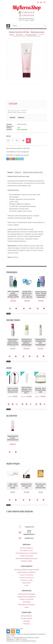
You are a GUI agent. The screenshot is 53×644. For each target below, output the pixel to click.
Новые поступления (26, 599)
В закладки (23, 141)
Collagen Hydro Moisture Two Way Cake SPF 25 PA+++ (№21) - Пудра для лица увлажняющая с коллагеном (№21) (27, 296)
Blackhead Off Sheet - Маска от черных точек (27, 486)
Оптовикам (26, 602)
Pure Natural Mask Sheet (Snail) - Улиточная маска (40, 486)
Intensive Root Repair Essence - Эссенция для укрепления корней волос (41, 294)
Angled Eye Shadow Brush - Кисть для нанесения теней (13, 390)
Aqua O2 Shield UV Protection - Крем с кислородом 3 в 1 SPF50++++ (27, 390)
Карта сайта (26, 583)
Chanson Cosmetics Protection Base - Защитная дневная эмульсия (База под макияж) (13, 343)
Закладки (27, 621)
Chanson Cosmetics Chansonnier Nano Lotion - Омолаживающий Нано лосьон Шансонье (40, 344)
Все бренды (19, 35)
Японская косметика (31, 35)
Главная (11, 35)
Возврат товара (26, 561)
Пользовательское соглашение (26, 553)
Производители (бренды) (27, 594)
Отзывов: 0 (24, 110)
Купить (28, 141)
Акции (26, 607)
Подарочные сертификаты (26, 597)
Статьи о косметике (26, 575)
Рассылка (26, 624)
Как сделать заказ (26, 550)
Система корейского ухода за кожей (26, 570)
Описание (12, 117)
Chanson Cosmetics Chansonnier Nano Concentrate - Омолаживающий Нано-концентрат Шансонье (27, 344)
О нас (26, 585)
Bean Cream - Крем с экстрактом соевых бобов (40, 390)
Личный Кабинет (26, 616)
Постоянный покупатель (38, 2)
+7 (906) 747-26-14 (28, 12)
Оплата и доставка (26, 556)
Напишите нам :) (29, 538)
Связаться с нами (27, 580)
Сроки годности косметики (27, 572)
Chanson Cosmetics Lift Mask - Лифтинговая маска (13, 438)
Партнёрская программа (27, 605)
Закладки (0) (41, 2)
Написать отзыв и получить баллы (17, 112)
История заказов (26, 618)
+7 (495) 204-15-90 (28, 15)
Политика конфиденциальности (27, 558)
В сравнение (17, 404)
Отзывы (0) (21, 117)
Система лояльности (26, 578)
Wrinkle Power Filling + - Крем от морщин (13, 486)
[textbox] (29, 26)
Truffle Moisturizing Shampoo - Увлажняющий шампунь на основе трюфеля (13, 295)
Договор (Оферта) (26, 548)
